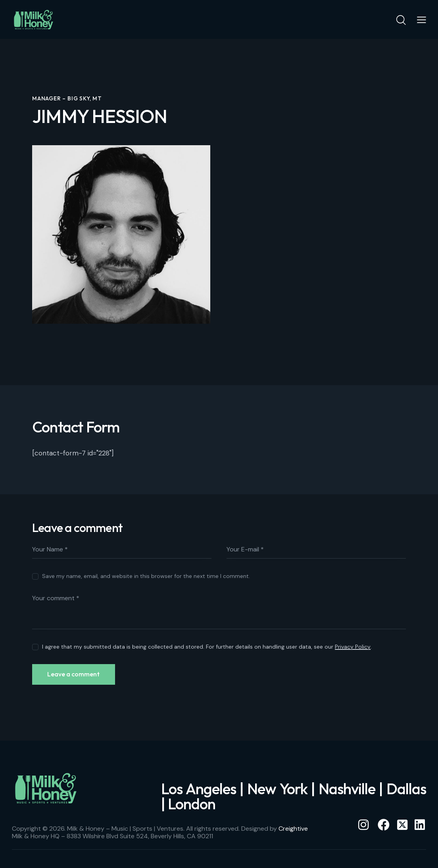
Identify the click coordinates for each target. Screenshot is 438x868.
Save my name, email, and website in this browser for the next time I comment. (146, 576)
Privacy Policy (353, 647)
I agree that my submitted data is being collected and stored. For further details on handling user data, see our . (207, 647)
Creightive (293, 829)
